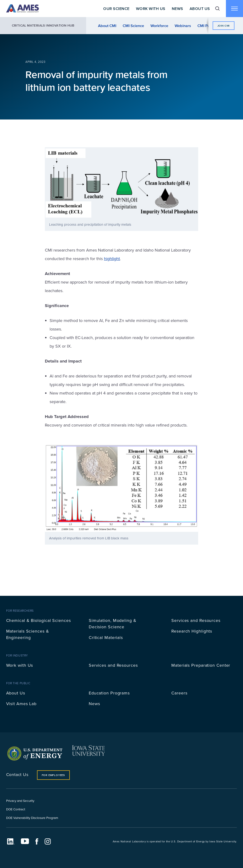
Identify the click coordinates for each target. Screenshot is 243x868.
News (178, 9)
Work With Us (151, 9)
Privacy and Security (20, 801)
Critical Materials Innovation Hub (43, 25)
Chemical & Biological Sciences (39, 620)
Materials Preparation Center (201, 665)
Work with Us (20, 665)
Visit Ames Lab (21, 704)
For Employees (53, 775)
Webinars (183, 26)
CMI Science (133, 26)
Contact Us (17, 774)
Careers (179, 693)
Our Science (116, 9)
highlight (112, 259)
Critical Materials (106, 637)
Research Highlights (192, 631)
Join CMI (224, 26)
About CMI (107, 26)
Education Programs (109, 693)
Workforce (159, 26)
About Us (200, 9)
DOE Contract (16, 809)
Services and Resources (196, 620)
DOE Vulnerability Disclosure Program (32, 818)
